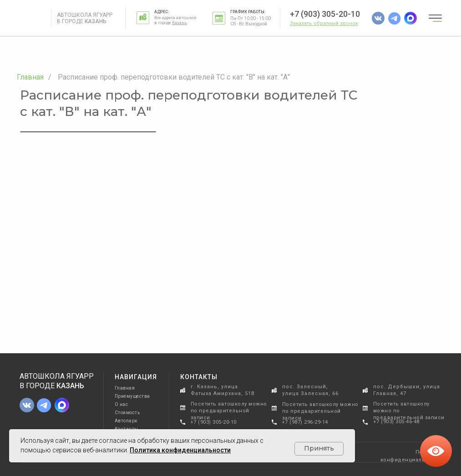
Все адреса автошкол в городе (175, 20)
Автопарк (126, 421)
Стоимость (127, 413)
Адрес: (162, 12)
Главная (30, 77)
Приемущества (132, 396)
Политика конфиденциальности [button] (180, 450)
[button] (324, 23)
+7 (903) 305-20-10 (325, 14)
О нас (122, 404)
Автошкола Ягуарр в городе (85, 18)
